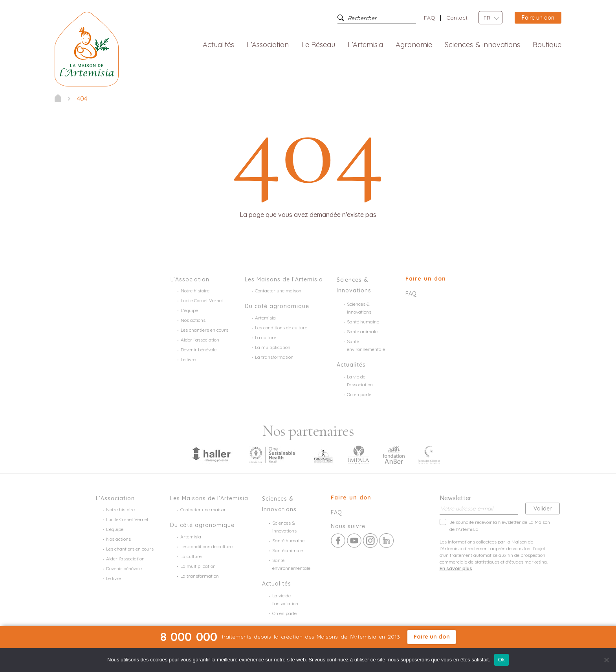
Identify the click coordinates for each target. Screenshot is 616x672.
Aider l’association (200, 340)
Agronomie (414, 45)
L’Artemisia (365, 45)
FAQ (430, 18)
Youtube (354, 541)
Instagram (370, 541)
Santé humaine (363, 322)
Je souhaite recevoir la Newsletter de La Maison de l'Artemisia (500, 525)
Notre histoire (195, 291)
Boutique (547, 45)
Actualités (218, 45)
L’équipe (189, 310)
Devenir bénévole (199, 350)
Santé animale (362, 331)
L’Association (268, 45)
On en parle (359, 394)
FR (487, 18)
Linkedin (386, 541)
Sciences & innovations (482, 45)
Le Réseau (318, 45)
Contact (457, 18)
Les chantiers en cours (204, 330)
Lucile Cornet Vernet (202, 300)
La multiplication (273, 347)
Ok (501, 660)
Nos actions (193, 320)
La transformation (274, 357)
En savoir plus (456, 568)
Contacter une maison (278, 291)
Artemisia (265, 318)
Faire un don (538, 18)
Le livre (188, 359)
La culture (266, 337)
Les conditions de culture (281, 328)
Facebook (338, 541)
